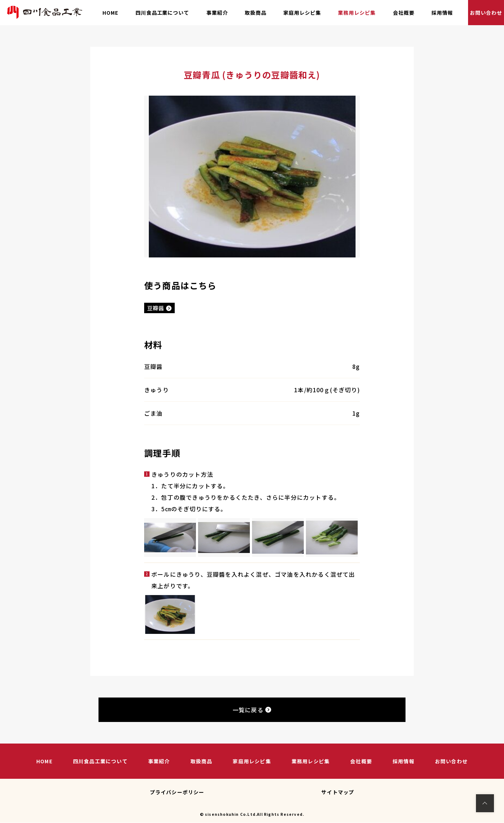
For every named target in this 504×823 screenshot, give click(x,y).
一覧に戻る (252, 710)
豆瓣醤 (160, 308)
